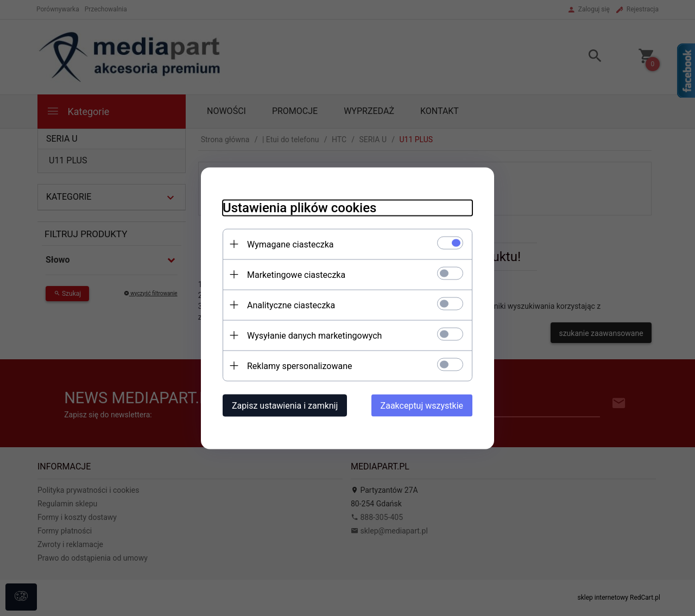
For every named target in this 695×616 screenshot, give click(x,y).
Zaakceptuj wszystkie (422, 405)
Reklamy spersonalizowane (299, 366)
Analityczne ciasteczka (291, 305)
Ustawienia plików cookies (299, 207)
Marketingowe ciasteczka (296, 274)
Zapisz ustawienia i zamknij (285, 405)
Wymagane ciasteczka (290, 244)
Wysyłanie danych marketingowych (314, 335)
